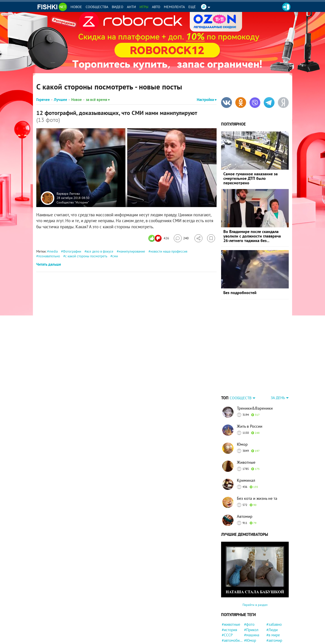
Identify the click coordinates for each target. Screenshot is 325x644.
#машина (252, 607)
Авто (156, 7)
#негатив (229, 628)
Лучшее (61, 100)
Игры (144, 7)
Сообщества (97, 7)
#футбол (274, 634)
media (53, 251)
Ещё (192, 7)
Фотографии (72, 251)
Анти (131, 7)
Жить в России (250, 398)
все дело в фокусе (100, 251)
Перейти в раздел (255, 577)
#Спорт (228, 634)
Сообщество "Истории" (73, 202)
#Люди (272, 602)
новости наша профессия (169, 251)
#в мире (273, 607)
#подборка (253, 639)
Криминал (246, 452)
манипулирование (132, 251)
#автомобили (232, 612)
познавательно (49, 256)
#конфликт (253, 618)
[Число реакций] (159, 238)
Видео (118, 7)
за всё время (98, 100)
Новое (76, 7)
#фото (249, 596)
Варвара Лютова (68, 193)
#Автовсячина (255, 634)
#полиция (274, 618)
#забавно (274, 596)
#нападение (276, 623)
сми (115, 256)
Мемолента (174, 7)
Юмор (242, 416)
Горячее (43, 100)
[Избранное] (211, 238)
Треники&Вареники (255, 380)
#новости (229, 639)
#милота (229, 618)
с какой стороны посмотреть (86, 256)
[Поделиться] (198, 238)
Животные (246, 434)
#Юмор (250, 612)
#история (229, 602)
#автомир (274, 612)
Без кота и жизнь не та (257, 470)
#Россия (229, 623)
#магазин (252, 628)
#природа (252, 623)
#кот (270, 628)
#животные (231, 596)
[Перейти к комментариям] (181, 238)
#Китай (272, 639)
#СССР (227, 607)
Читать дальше (49, 264)
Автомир (245, 488)
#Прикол (251, 602)
